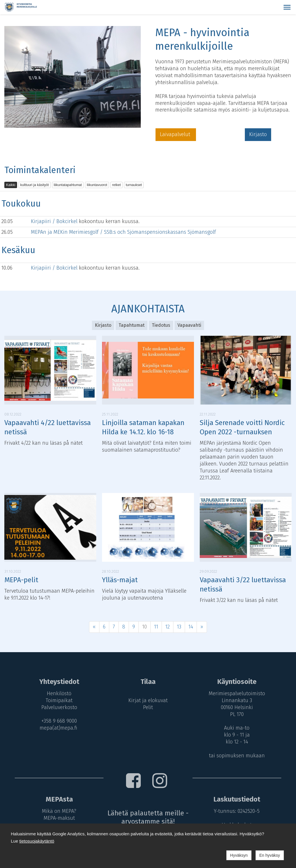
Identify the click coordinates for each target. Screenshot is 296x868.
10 (145, 627)
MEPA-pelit (21, 580)
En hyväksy (270, 855)
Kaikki (11, 185)
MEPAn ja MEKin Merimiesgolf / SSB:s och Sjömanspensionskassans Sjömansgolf (123, 232)
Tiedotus (161, 325)
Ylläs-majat (120, 580)
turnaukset (134, 185)
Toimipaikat (58, 700)
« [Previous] (94, 627)
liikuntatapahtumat (68, 185)
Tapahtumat (132, 325)
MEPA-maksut (58, 818)
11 (156, 627)
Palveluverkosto (58, 707)
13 (179, 627)
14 (191, 627)
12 (168, 627)
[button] (287, 7)
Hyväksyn (239, 855)
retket (116, 185)
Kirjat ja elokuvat (148, 700)
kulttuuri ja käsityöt (35, 185)
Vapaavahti (189, 325)
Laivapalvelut (176, 134)
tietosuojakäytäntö (37, 841)
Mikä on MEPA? (58, 811)
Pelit (148, 707)
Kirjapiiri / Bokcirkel (55, 221)
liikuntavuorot (97, 185)
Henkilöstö (58, 693)
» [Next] (202, 627)
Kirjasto (258, 134)
